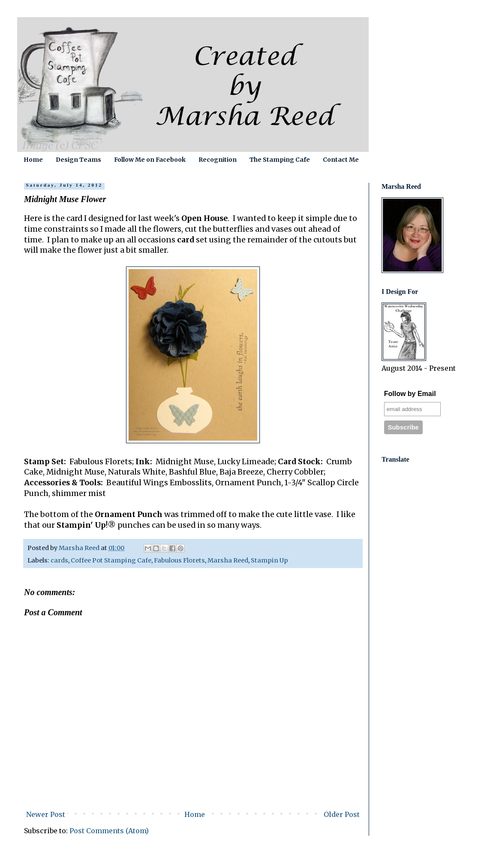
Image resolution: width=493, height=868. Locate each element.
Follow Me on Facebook (150, 160)
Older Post (342, 814)
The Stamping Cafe (280, 160)
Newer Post (46, 814)
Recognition (218, 160)
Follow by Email (410, 394)
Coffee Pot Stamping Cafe (111, 560)
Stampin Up (269, 560)
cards (59, 560)
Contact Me (341, 160)
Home (33, 160)
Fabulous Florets (179, 560)
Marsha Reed (228, 560)
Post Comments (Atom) (109, 831)
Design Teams (78, 160)
